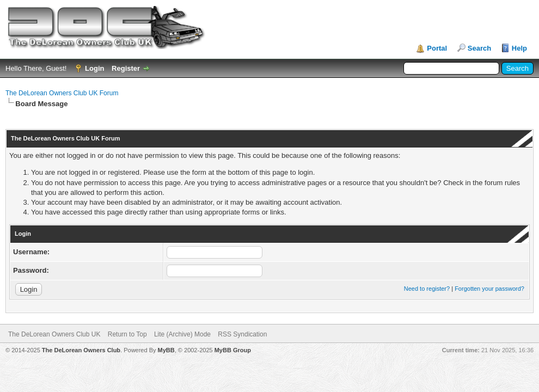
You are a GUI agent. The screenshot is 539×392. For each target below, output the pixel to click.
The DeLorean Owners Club (81, 350)
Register (126, 68)
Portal (437, 48)
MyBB (166, 350)
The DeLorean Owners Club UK (54, 334)
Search (479, 48)
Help (519, 48)
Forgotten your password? (489, 289)
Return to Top (127, 334)
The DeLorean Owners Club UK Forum (62, 93)
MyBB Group (233, 350)
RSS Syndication (242, 334)
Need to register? (427, 289)
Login (94, 68)
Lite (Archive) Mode (182, 334)
